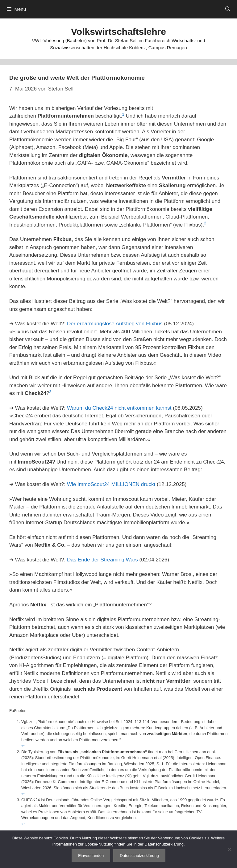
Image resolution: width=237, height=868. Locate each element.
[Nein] (229, 849)
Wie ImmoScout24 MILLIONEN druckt (111, 484)
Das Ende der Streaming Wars (102, 560)
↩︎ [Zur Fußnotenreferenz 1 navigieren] (23, 746)
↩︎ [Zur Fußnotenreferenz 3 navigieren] (23, 824)
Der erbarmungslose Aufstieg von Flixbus (115, 324)
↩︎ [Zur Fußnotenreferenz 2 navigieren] (23, 794)
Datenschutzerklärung (139, 856)
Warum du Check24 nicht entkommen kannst (119, 408)
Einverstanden (91, 856)
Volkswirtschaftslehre (118, 32)
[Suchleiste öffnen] (228, 9)
